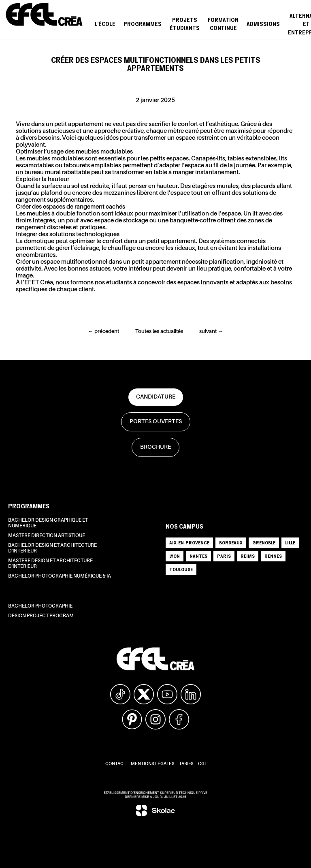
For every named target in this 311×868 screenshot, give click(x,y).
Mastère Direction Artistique (47, 536)
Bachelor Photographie (40, 606)
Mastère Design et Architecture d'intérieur (50, 564)
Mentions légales (153, 764)
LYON (175, 556)
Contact (116, 764)
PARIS (224, 556)
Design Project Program (41, 616)
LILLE (290, 543)
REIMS (248, 556)
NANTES (198, 556)
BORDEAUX (231, 543)
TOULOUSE (181, 569)
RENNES (273, 556)
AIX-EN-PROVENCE (189, 543)
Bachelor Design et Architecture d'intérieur (52, 548)
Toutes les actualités (159, 332)
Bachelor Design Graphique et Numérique (48, 523)
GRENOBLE (264, 543)
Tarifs (186, 764)
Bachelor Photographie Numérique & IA (60, 576)
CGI (202, 764)
